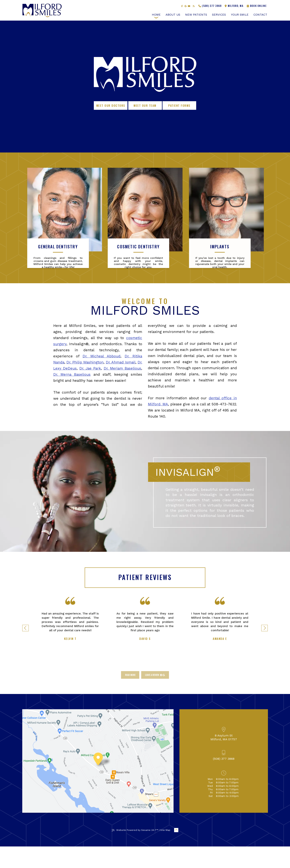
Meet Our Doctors (111, 105)
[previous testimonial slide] (25, 650)
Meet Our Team (145, 105)
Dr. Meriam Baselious (122, 390)
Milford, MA (234, 6)
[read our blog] (194, 6)
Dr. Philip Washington (85, 384)
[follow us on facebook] (182, 6)
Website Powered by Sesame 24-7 (135, 852)
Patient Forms (179, 105)
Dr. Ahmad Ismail (121, 384)
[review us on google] (186, 6)
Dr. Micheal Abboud (102, 378)
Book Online (257, 6)
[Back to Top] (176, 852)
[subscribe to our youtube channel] (189, 6)
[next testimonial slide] (265, 650)
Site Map (165, 852)
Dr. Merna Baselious (72, 396)
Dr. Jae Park (90, 390)
